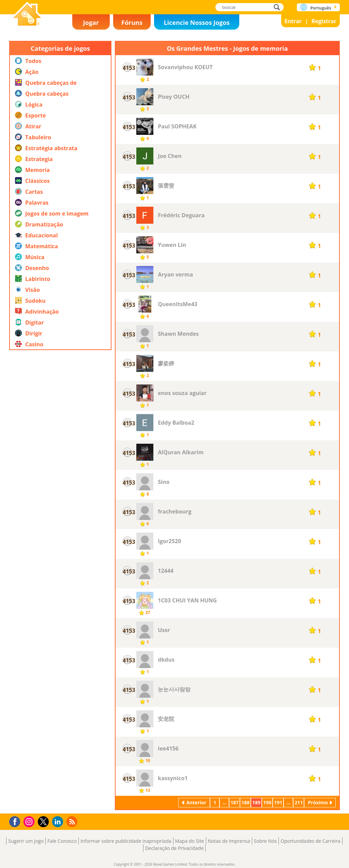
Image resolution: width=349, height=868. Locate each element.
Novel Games (27, 14)
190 (267, 802)
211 (299, 802)
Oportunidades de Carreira (310, 841)
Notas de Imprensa (229, 841)
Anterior (196, 802)
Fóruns (132, 22)
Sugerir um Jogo (26, 841)
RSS (73, 822)
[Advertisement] (60, 560)
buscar (279, 7)
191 (278, 802)
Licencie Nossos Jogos (196, 22)
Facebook (17, 821)
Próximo (318, 802)
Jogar (91, 22)
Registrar (324, 21)
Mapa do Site (190, 841)
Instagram (30, 821)
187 (234, 802)
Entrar (293, 21)
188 (245, 802)
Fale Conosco (62, 841)
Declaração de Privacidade (174, 848)
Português (321, 8)
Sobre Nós (265, 841)
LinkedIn (59, 822)
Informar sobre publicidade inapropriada (126, 841)
